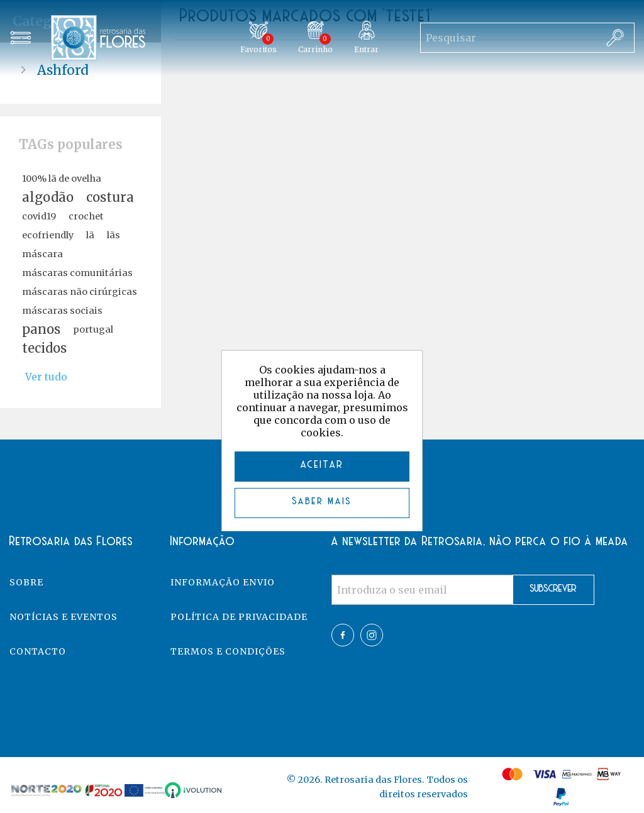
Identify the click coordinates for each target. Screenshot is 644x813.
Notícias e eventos (64, 617)
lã (90, 235)
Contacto (38, 651)
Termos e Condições (228, 651)
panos (41, 329)
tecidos (44, 348)
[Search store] (508, 38)
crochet (86, 216)
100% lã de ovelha (62, 179)
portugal (93, 329)
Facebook (343, 635)
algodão (48, 197)
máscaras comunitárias (77, 273)
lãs (114, 235)
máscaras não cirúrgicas (80, 292)
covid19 (39, 216)
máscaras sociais (62, 311)
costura (110, 197)
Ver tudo (46, 377)
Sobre (26, 582)
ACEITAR (322, 465)
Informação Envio (223, 582)
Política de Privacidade (239, 617)
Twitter (372, 635)
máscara (42, 254)
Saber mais (322, 501)
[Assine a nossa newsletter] (422, 590)
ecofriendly (48, 235)
